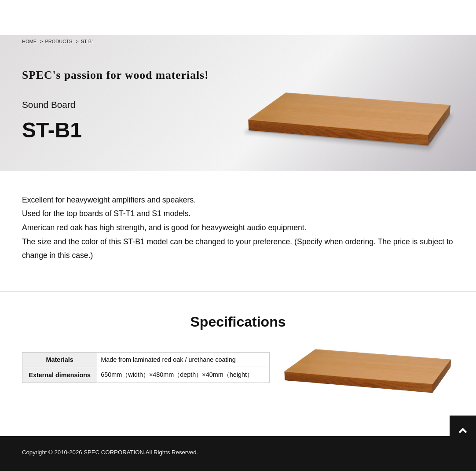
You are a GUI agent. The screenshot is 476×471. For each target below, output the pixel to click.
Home (29, 41)
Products (59, 41)
